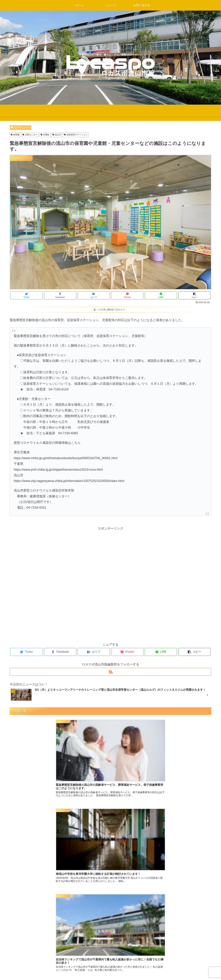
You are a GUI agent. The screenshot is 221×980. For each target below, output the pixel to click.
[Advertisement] (111, 556)
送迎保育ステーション (76, 135)
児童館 (45, 135)
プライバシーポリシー (166, 945)
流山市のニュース (20, 127)
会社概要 (157, 964)
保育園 (15, 135)
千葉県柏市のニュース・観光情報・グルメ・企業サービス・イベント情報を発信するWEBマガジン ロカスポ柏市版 (110, 945)
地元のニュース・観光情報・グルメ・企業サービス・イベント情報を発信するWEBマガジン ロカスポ (110, 928)
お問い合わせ (160, 955)
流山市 (57, 135)
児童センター (30, 135)
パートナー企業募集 (164, 926)
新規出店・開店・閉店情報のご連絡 (176, 936)
